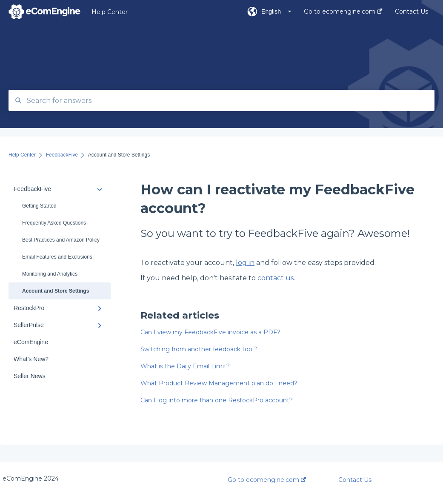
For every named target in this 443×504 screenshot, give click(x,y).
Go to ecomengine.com (267, 480)
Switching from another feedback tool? (199, 349)
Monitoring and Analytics (50, 274)
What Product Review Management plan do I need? (219, 383)
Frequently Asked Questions (54, 223)
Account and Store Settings (56, 291)
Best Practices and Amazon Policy (61, 240)
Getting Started (39, 206)
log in (245, 263)
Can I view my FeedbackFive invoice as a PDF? (210, 332)
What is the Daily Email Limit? (185, 366)
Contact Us (355, 480)
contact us (276, 278)
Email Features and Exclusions (57, 257)
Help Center (110, 12)
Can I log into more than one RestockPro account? (217, 400)
